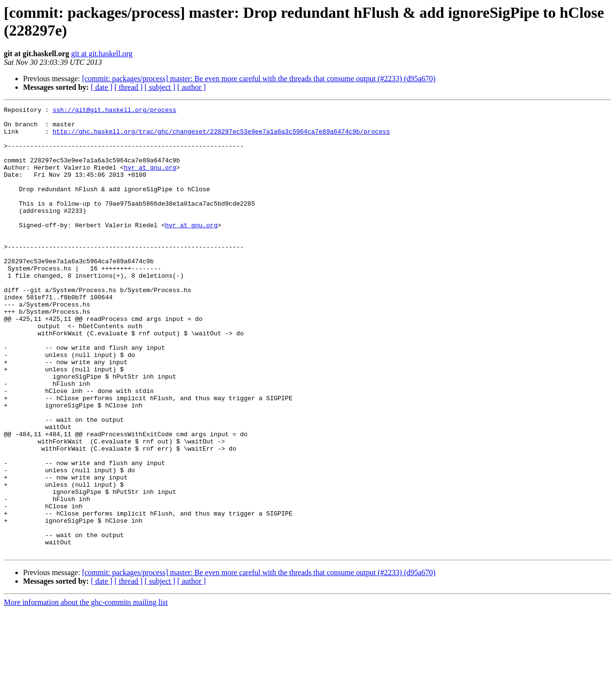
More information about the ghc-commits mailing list (86, 692)
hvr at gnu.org (150, 180)
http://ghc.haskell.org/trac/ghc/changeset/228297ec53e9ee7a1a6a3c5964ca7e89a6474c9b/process (221, 137)
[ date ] (102, 87)
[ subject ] (160, 87)
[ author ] (192, 87)
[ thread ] (129, 87)
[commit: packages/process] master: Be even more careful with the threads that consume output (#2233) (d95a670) (259, 79)
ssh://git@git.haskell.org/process (114, 111)
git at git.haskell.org (102, 54)
